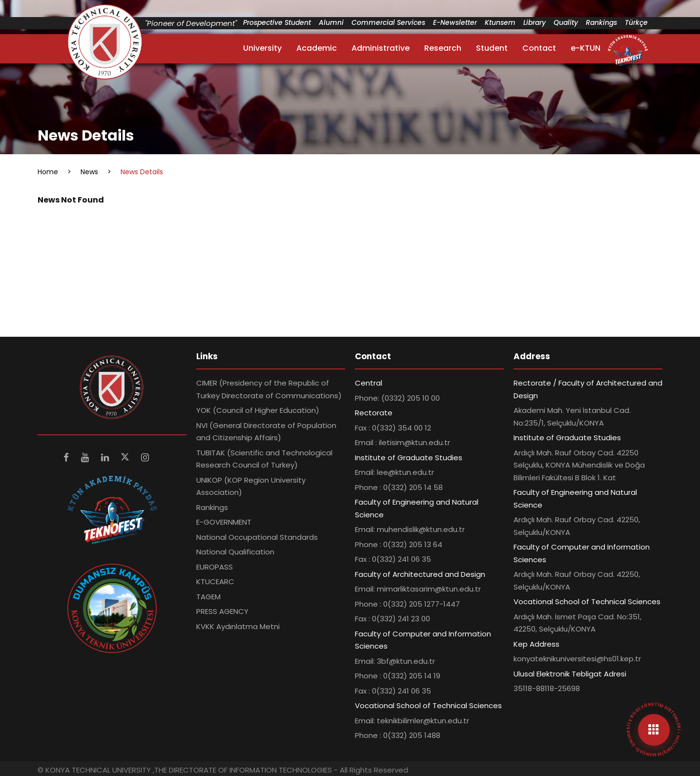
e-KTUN (586, 48)
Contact (539, 48)
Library (535, 22)
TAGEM (208, 597)
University (262, 48)
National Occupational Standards (257, 537)
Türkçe (636, 22)
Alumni (331, 22)
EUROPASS (215, 567)
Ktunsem (500, 22)
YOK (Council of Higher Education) (258, 410)
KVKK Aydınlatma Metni (238, 626)
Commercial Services (388, 22)
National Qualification (235, 552)
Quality (566, 22)
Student (492, 48)
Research (443, 48)
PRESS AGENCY (222, 611)
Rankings (601, 22)
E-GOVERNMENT (224, 522)
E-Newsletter (455, 22)
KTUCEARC (215, 582)
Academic (317, 48)
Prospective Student (277, 22)
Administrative (381, 48)
